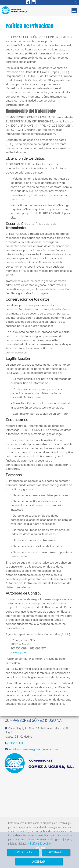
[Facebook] (28, 3)
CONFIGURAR (23, 852)
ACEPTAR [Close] (39, 862)
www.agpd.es (19, 652)
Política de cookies (41, 844)
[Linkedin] (34, 3)
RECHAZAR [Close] (56, 852)
